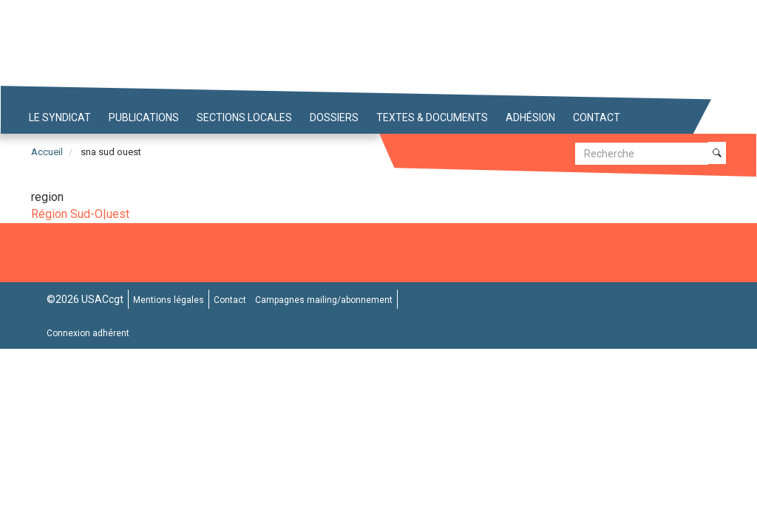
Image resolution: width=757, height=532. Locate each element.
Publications (144, 117)
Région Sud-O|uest (80, 214)
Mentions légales (169, 300)
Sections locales (244, 117)
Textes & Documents (432, 117)
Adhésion (530, 117)
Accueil (47, 152)
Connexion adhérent (88, 333)
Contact (597, 117)
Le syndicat (60, 117)
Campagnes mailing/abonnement (324, 300)
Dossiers (334, 117)
